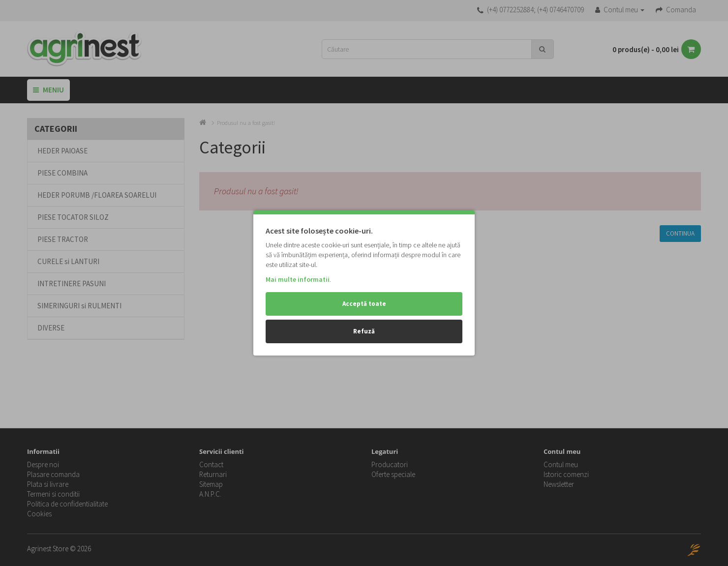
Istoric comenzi (566, 474)
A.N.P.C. (210, 494)
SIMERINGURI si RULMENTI (79, 306)
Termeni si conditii (53, 494)
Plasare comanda (53, 474)
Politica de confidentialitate (67, 504)
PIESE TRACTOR (63, 239)
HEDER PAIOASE (62, 151)
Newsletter (559, 484)
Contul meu (561, 464)
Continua (680, 233)
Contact (211, 464)
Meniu (48, 90)
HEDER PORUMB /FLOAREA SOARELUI (97, 195)
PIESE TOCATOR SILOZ (73, 217)
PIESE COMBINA (62, 173)
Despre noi (43, 464)
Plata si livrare (48, 484)
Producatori (390, 464)
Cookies (39, 514)
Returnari (213, 474)
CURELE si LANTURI (68, 261)
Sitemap (211, 484)
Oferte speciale (393, 474)
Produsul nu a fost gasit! (246, 123)
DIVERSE (51, 328)
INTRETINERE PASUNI (72, 283)
